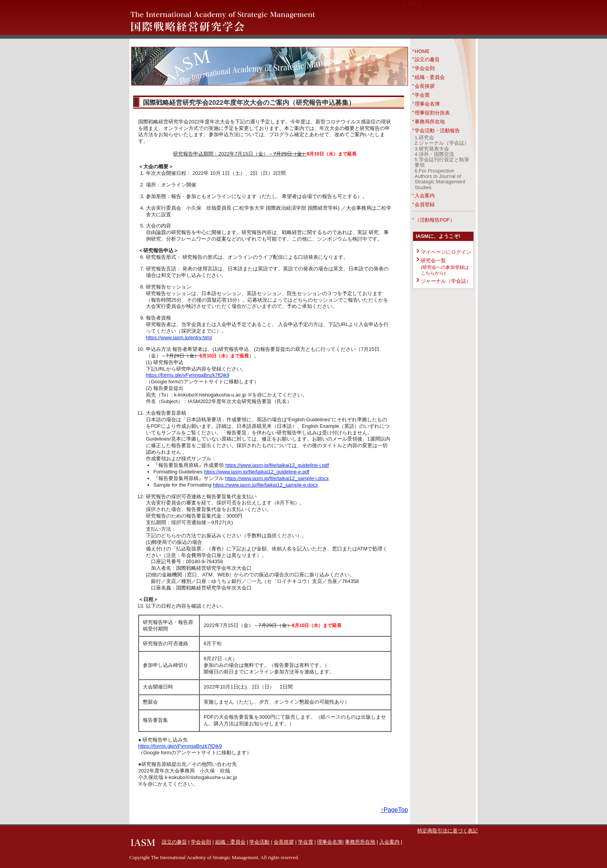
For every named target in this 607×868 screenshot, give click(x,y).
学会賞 (422, 95)
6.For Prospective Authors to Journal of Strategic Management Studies (440, 179)
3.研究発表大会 (432, 149)
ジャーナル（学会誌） (446, 281)
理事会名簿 (427, 104)
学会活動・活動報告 (437, 131)
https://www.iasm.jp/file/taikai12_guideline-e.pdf (257, 472)
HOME (422, 51)
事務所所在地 (360, 842)
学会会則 (425, 68)
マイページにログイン (446, 252)
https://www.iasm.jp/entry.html (179, 337)
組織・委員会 (430, 77)
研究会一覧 (445, 267)
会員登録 (425, 204)
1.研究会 (424, 138)
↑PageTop (394, 810)
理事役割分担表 (432, 113)
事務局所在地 (430, 122)
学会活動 (259, 842)
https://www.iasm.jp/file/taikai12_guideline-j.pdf (277, 465)
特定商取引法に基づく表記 (448, 831)
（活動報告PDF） (435, 220)
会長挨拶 (425, 86)
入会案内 (425, 196)
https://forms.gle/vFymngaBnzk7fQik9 (188, 375)
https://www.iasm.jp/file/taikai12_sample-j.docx (277, 478)
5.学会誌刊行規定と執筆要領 (442, 162)
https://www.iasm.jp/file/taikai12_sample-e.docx (266, 485)
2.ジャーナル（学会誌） (442, 143)
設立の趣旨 (427, 59)
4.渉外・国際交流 (434, 154)
